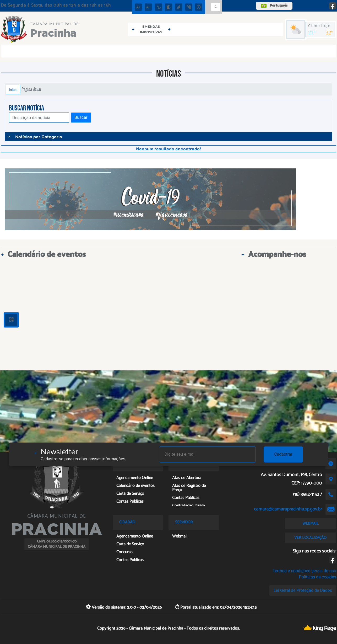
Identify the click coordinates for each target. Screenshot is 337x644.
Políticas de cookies (318, 577)
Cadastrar (283, 454)
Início (13, 89)
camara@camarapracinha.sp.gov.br (288, 509)
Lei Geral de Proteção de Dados (303, 590)
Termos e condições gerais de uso (304, 571)
